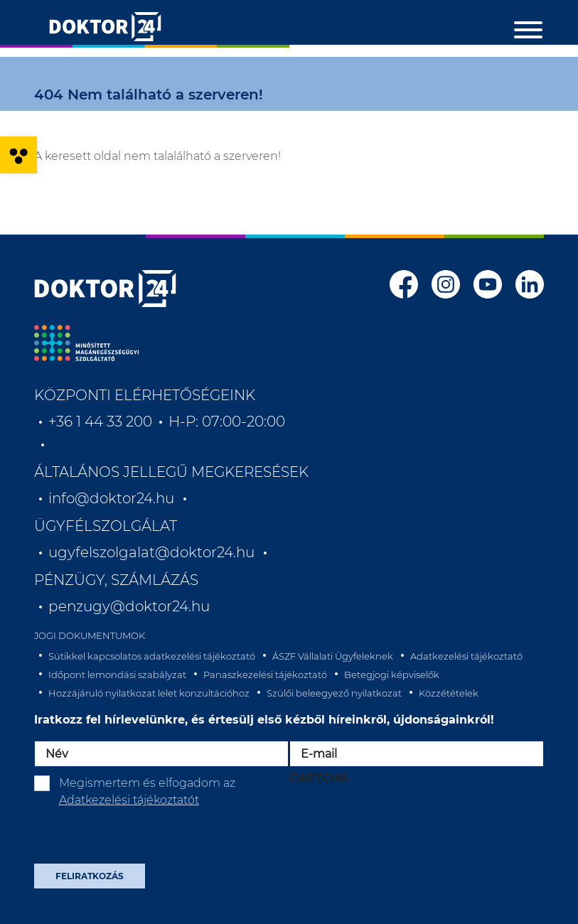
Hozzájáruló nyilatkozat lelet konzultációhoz (149, 693)
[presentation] (397, 825)
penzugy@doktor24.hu (131, 606)
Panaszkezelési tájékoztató (265, 675)
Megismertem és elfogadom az (147, 791)
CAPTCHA (319, 778)
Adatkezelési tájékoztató (466, 656)
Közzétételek (449, 693)
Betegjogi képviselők (392, 675)
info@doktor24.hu (111, 498)
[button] (18, 155)
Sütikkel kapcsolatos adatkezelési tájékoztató (152, 656)
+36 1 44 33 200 (100, 421)
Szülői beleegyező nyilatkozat (334, 693)
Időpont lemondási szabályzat (117, 675)
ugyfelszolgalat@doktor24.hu (151, 552)
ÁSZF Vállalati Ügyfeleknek (333, 656)
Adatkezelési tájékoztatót (129, 800)
